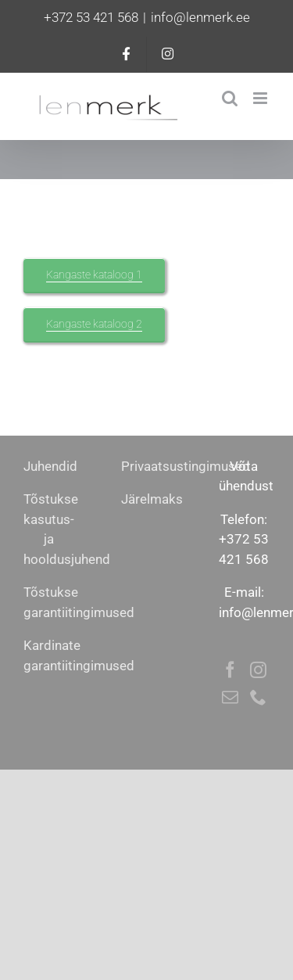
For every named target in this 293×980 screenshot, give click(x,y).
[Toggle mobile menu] (261, 98)
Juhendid (50, 466)
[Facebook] (230, 670)
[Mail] (230, 697)
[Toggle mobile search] (230, 98)
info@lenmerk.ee (200, 17)
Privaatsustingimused (186, 466)
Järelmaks (152, 499)
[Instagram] (258, 670)
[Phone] (258, 697)
